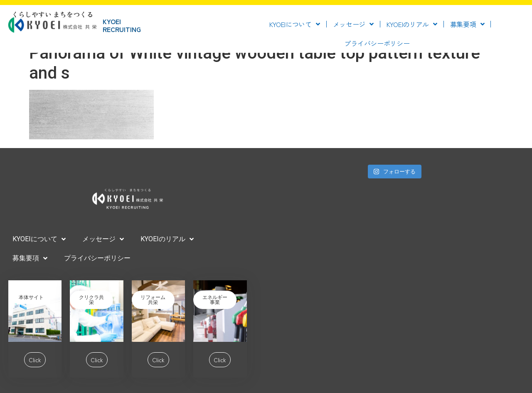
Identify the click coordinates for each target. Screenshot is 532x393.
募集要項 (467, 24)
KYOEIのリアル (412, 24)
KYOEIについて (295, 24)
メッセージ (353, 24)
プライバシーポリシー (377, 43)
